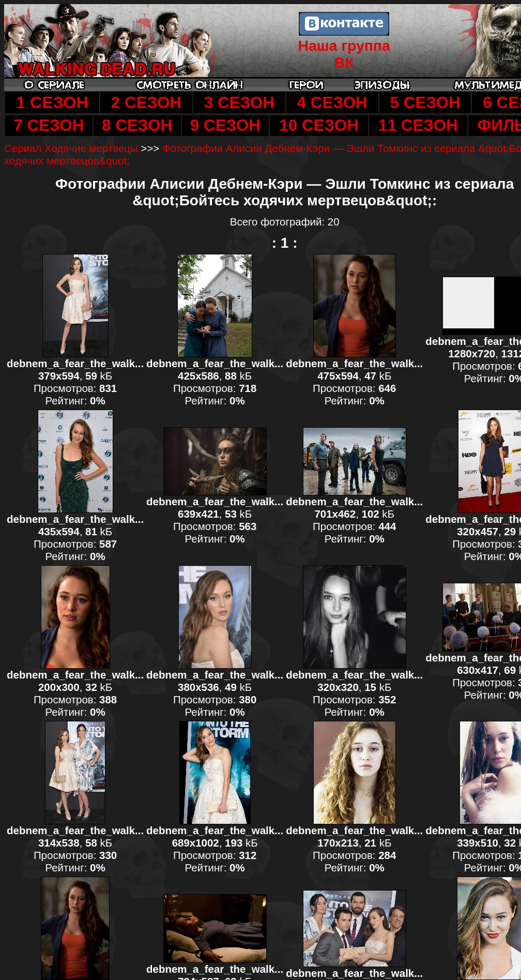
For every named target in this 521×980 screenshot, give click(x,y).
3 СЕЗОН (239, 103)
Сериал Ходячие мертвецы (71, 148)
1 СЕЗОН (52, 102)
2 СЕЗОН (146, 103)
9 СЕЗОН (225, 125)
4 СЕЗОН (332, 103)
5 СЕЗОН (425, 103)
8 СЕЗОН (137, 125)
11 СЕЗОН (418, 125)
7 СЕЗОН (49, 125)
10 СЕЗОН (319, 125)
